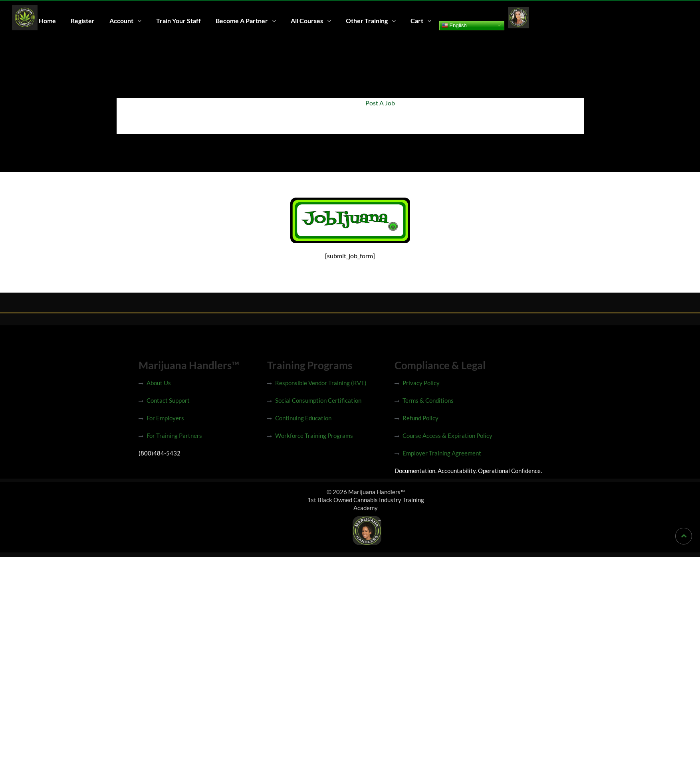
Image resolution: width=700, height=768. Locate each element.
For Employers (165, 418)
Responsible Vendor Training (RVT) (321, 383)
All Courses (307, 21)
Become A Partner (242, 21)
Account (121, 21)
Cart (417, 21)
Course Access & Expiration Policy (447, 435)
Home (47, 21)
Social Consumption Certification (318, 400)
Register (83, 21)
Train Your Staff (178, 21)
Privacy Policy (421, 383)
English (454, 25)
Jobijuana (342, 103)
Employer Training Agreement (442, 453)
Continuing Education (303, 418)
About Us (159, 383)
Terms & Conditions (428, 400)
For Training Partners (174, 435)
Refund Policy (420, 418)
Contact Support (168, 400)
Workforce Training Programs (314, 435)
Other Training (367, 21)
